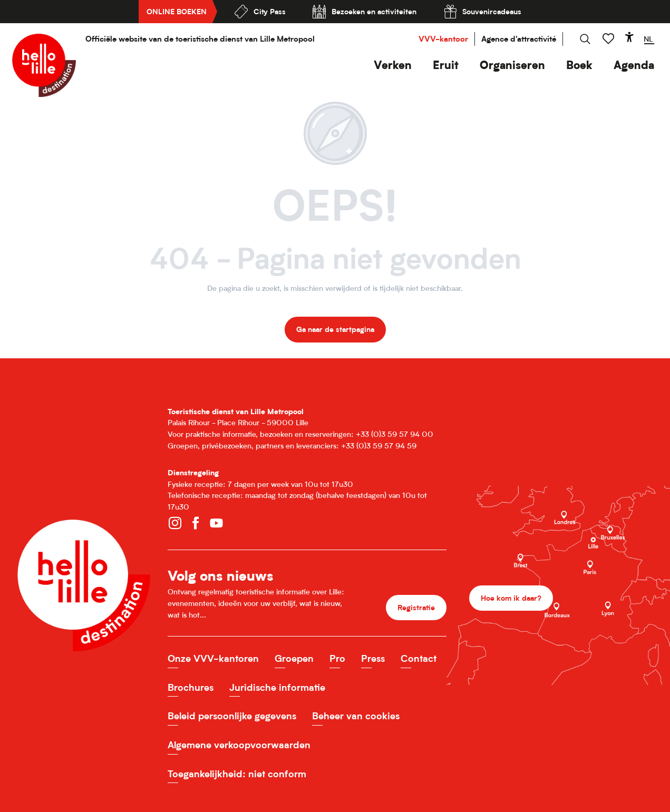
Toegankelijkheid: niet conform (237, 774)
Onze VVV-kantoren (213, 658)
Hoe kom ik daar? (511, 598)
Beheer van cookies (356, 716)
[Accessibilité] (629, 37)
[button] (393, 65)
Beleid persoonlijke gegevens (232, 716)
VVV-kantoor (443, 39)
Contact (419, 658)
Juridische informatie (277, 687)
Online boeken (177, 11)
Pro (337, 658)
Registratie (416, 607)
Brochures (191, 687)
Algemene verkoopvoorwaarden (239, 745)
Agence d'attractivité (519, 39)
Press (373, 658)
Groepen (294, 658)
